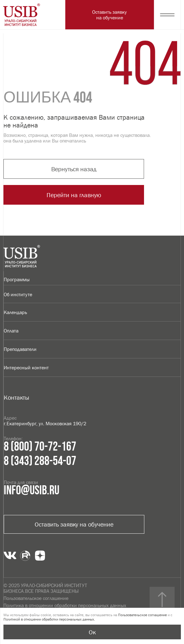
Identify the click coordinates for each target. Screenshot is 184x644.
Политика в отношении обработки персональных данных (65, 605)
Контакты (17, 397)
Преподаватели (20, 349)
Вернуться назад (74, 169)
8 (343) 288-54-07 (40, 461)
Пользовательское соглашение (36, 598)
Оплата (11, 331)
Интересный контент (26, 367)
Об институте (18, 294)
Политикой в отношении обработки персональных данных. (49, 619)
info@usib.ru (32, 491)
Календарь (15, 312)
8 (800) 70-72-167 (40, 447)
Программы (17, 279)
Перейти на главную (74, 195)
